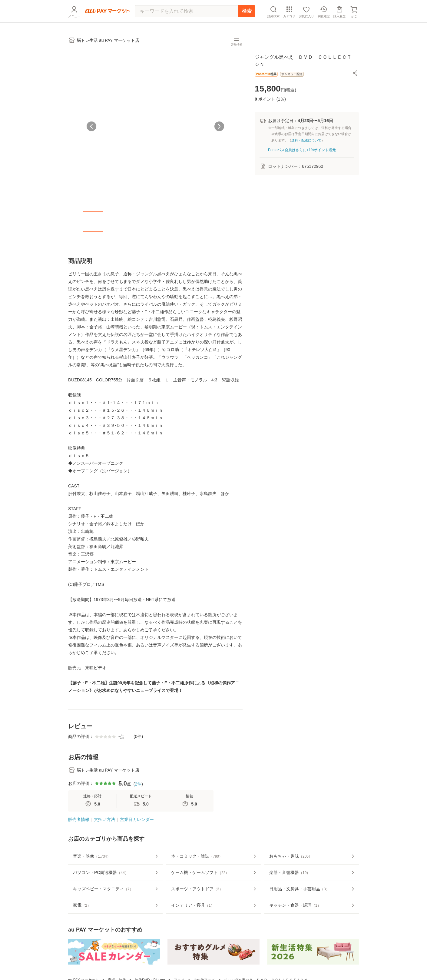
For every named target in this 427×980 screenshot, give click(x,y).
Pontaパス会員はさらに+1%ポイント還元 (302, 150)
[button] (355, 73)
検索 (247, 11)
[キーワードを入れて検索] (187, 11)
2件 (138, 784)
